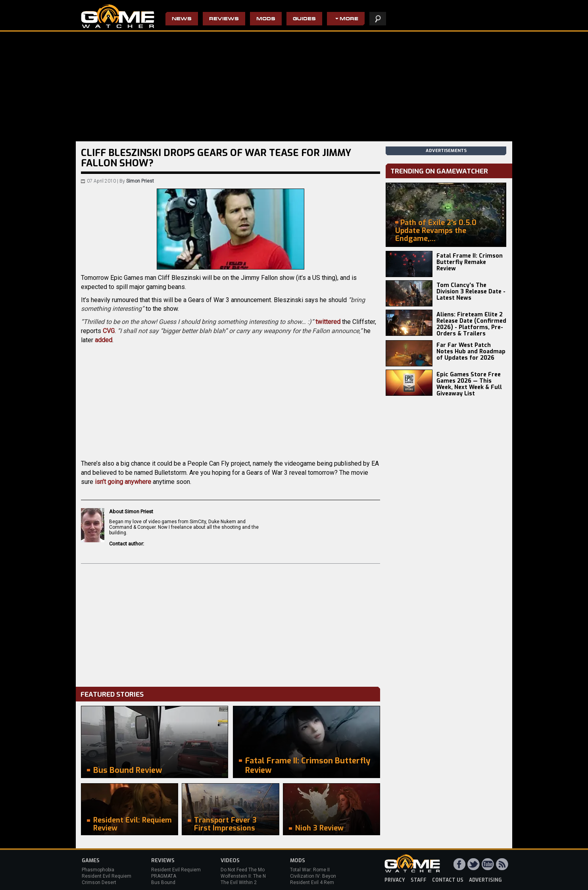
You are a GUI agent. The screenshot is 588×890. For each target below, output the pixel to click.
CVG (109, 331)
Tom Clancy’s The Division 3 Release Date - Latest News (471, 292)
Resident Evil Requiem (107, 876)
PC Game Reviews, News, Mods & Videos (118, 16)
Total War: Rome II (310, 870)
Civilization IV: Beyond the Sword (326, 876)
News (182, 19)
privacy (395, 880)
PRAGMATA (164, 876)
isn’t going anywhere (123, 482)
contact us (448, 880)
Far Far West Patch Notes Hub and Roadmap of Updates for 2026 (471, 352)
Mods (266, 19)
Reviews (224, 19)
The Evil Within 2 (239, 882)
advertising (485, 880)
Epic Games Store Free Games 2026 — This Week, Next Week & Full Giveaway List (469, 384)
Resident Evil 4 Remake (316, 882)
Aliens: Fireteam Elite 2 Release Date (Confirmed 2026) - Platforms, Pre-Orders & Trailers (471, 324)
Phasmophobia (98, 870)
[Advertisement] (231, 623)
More (349, 19)
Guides (304, 19)
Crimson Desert (99, 882)
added (104, 340)
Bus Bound (163, 882)
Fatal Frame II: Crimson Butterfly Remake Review (470, 262)
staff (419, 880)
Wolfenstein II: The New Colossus (257, 876)
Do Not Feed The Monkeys (249, 870)
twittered (328, 322)
